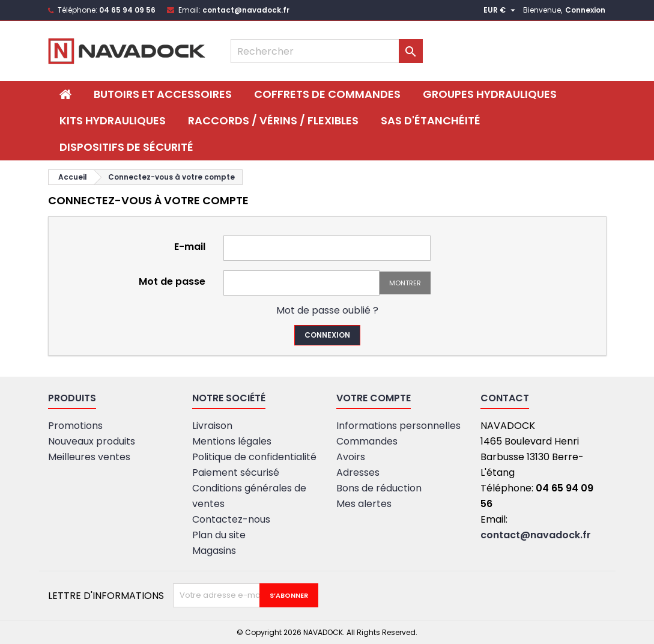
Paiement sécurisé (236, 472)
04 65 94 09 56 (127, 10)
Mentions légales (232, 441)
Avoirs (351, 457)
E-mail (190, 246)
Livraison (212, 426)
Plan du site (219, 535)
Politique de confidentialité (254, 457)
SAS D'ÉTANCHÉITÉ (431, 120)
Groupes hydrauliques (490, 94)
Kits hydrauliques (113, 120)
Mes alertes (364, 504)
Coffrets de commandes (327, 94)
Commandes (367, 441)
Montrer (405, 283)
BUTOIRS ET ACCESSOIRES (163, 94)
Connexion (585, 10)
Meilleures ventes (89, 457)
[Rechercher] (327, 51)
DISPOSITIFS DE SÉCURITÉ (126, 147)
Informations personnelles (398, 426)
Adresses (358, 472)
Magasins (214, 551)
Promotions (75, 426)
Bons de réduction (379, 488)
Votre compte (374, 398)
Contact (505, 398)
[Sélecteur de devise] (501, 10)
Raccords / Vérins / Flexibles (273, 120)
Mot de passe (172, 281)
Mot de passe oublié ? (327, 310)
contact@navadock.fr (246, 10)
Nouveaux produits (92, 441)
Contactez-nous (231, 519)
